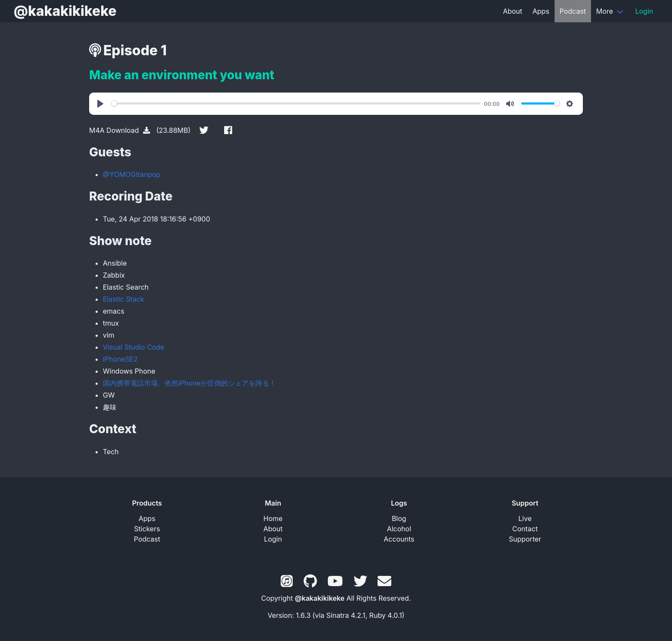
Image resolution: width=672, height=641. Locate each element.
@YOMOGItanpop (132, 174)
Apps (541, 11)
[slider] (296, 103)
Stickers (147, 529)
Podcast (573, 11)
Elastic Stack (123, 299)
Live (525, 518)
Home (273, 518)
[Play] (101, 104)
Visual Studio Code (133, 347)
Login (644, 11)
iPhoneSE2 (120, 359)
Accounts (399, 539)
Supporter (525, 539)
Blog (399, 518)
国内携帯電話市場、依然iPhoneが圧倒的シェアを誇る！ (189, 383)
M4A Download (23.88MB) (140, 130)
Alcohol (399, 529)
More (604, 11)
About (512, 11)
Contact (525, 529)
